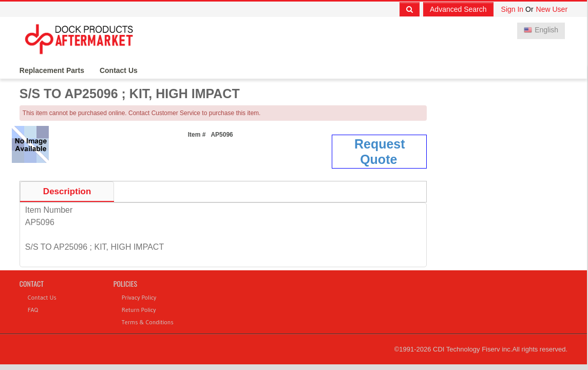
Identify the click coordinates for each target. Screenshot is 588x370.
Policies (125, 283)
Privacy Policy (139, 297)
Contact (32, 283)
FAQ (33, 310)
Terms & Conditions (148, 322)
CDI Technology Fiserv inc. (472, 349)
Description (67, 191)
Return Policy (139, 310)
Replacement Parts (52, 70)
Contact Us (119, 70)
